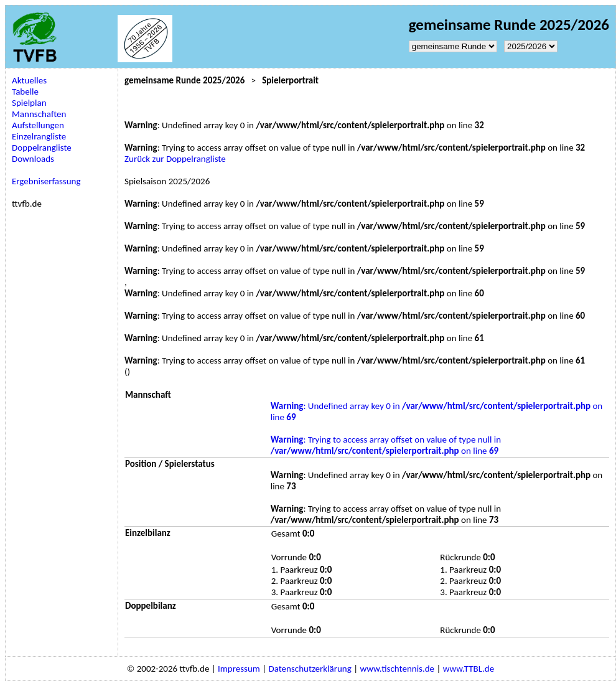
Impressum (239, 669)
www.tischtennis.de (397, 669)
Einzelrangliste (39, 136)
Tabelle (25, 92)
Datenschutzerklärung (310, 669)
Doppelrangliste (42, 148)
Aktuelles (29, 80)
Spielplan (29, 103)
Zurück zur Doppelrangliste (175, 159)
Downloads (33, 159)
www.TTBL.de (469, 669)
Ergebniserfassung (46, 181)
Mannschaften (39, 114)
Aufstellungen (38, 125)
